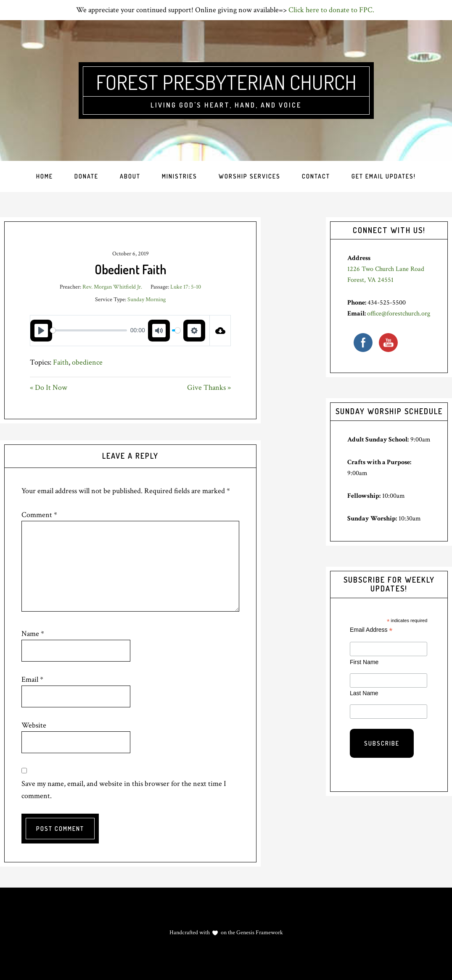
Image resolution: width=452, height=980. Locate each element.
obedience (87, 362)
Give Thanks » (209, 388)
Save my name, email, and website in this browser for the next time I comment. (124, 790)
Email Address (371, 630)
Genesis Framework (259, 933)
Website (34, 725)
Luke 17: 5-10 (186, 287)
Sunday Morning (147, 300)
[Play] (41, 331)
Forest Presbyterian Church (226, 82)
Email (32, 679)
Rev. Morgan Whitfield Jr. (112, 287)
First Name (364, 662)
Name (33, 634)
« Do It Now (49, 388)
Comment (39, 515)
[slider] (89, 330)
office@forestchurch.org (399, 314)
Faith (61, 362)
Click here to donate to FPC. (332, 10)
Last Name (364, 693)
